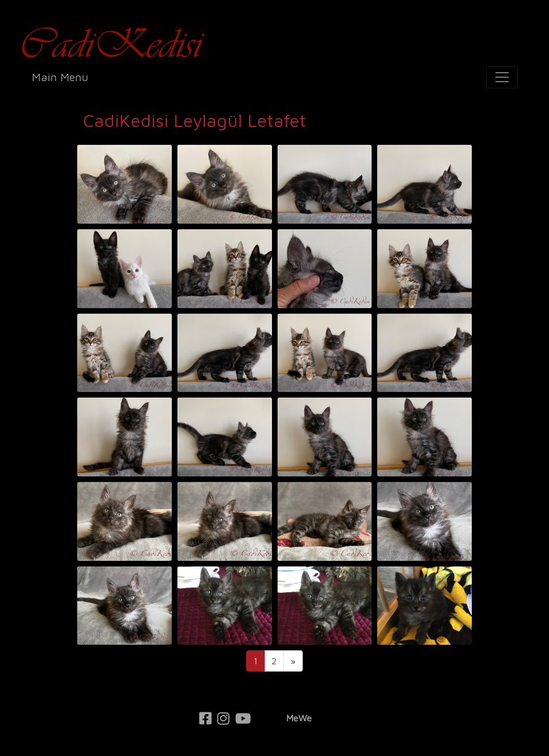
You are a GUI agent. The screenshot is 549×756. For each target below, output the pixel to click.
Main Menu (60, 77)
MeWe (299, 718)
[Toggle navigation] (502, 77)
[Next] (293, 661)
